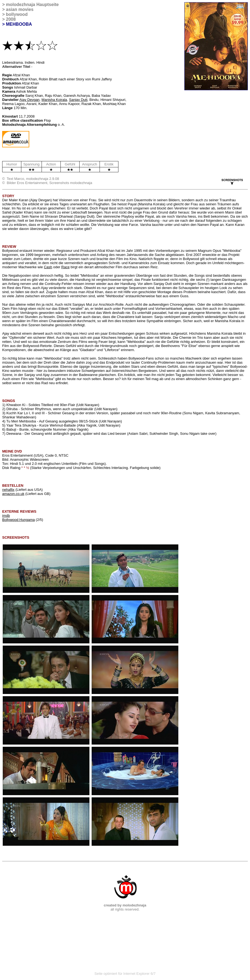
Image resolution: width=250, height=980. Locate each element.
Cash (48, 267)
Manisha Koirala (54, 100)
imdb (6, 516)
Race (65, 267)
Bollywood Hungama (18, 520)
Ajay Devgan (30, 100)
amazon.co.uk (13, 494)
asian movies (20, 9)
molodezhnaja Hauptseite (32, 5)
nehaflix (8, 490)
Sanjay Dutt (78, 100)
